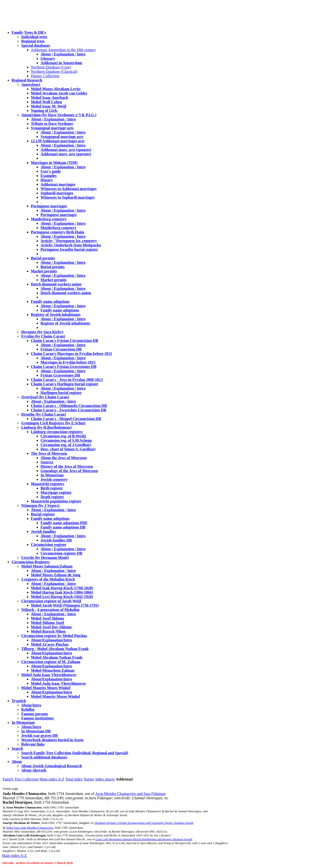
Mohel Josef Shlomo (48, 618)
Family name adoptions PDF (64, 523)
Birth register (52, 488)
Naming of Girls (44, 111)
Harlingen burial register (61, 393)
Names (89, 779)
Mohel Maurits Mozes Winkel (55, 696)
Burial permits (43, 258)
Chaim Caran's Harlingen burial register (65, 384)
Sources (47, 462)
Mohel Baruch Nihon (48, 631)
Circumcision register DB (61, 553)
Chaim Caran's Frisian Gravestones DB (64, 367)
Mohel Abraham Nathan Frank (57, 657)
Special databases (36, 45)
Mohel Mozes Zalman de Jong (56, 575)
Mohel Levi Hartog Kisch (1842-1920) (62, 597)
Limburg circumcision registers (57, 432)
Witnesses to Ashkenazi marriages (68, 189)
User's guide (51, 171)
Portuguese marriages (49, 206)
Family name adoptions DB (63, 527)
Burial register (43, 514)
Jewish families (43, 532)
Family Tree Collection (20, 779)
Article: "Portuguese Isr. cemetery (69, 241)
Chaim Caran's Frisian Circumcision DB (65, 341)
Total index (74, 779)
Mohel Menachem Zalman (53, 670)
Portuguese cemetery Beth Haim (58, 232)
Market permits (44, 271)
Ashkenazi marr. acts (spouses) (66, 150)
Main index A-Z (52, 779)
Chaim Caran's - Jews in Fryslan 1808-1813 (67, 380)
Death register (52, 497)
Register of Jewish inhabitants (56, 315)
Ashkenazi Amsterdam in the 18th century (63, 50)
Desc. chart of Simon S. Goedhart (68, 449)
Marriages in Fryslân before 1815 (68, 362)
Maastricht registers (48, 484)
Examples (49, 176)
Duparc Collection (45, 76)
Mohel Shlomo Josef (48, 623)
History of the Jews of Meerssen (67, 466)
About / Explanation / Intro (63, 54)
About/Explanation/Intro (51, 640)
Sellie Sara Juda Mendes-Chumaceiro (30, 828)
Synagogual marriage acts (52, 128)
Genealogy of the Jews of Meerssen (69, 471)
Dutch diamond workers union (56, 284)
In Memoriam (52, 475)
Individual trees (34, 37)
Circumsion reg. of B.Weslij (63, 436)
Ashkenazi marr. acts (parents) (66, 154)
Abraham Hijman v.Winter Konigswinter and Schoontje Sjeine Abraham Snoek (144, 823)
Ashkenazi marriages (58, 184)
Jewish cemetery (54, 479)
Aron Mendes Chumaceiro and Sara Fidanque (130, 794)
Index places (105, 779)
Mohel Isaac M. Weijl (48, 106)
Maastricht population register (56, 501)
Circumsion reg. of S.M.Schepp (66, 440)
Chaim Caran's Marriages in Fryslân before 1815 (71, 354)
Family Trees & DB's (29, 32)
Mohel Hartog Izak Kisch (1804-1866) (62, 592)
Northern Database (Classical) (54, 71)
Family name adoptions (50, 302)
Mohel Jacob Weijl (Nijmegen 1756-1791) (65, 605)
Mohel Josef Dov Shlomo (51, 627)
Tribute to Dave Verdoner (52, 124)
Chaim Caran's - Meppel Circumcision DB (66, 419)
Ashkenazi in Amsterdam (61, 63)
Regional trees (33, 41)
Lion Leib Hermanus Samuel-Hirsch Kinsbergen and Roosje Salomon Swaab (144, 839)
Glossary (48, 58)
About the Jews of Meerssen (64, 458)
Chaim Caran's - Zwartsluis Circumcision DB (68, 410)
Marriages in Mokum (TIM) (54, 163)
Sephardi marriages (57, 193)
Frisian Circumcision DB (61, 349)
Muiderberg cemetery (49, 219)
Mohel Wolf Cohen (46, 102)
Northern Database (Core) (51, 67)
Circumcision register (49, 545)
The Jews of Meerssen (49, 453)
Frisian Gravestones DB (60, 375)
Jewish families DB (56, 540)
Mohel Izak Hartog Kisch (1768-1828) (62, 588)
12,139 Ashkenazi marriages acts (58, 141)
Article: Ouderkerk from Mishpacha (71, 245)
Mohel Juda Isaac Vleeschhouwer (58, 683)
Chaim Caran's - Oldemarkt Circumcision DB (69, 406)
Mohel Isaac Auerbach (49, 98)
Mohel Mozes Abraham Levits (56, 89)
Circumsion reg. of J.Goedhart (66, 445)
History (47, 180)
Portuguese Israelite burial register (69, 249)
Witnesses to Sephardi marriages (68, 197)
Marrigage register (56, 492)
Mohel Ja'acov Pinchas (50, 644)
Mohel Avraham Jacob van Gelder (59, 93)
